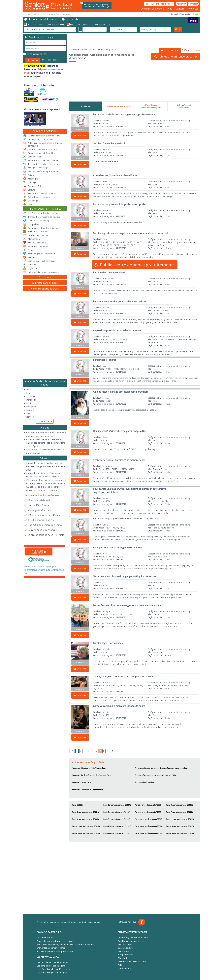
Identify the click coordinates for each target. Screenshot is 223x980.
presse (34, 535)
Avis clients (45, 277)
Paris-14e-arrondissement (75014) (149, 826)
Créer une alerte (170, 50)
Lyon (29, 393)
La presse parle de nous (45, 283)
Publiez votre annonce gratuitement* (135, 265)
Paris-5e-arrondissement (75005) (117, 812)
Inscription (182, 4)
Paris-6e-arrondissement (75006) (148, 812)
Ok (178, 29)
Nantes (30, 403)
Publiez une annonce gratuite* (159, 4)
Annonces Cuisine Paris (81, 782)
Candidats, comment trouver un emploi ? (56, 941)
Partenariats (124, 951)
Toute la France (45, 421)
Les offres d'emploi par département (54, 969)
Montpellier (32, 407)
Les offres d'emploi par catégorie (52, 973)
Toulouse (31, 396)
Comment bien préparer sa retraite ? (44, 439)
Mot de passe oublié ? (51, 60)
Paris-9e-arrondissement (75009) (117, 819)
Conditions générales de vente (132, 941)
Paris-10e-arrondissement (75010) (149, 819)
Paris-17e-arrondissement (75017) (117, 833)
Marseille (31, 410)
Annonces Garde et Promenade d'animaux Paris (91, 775)
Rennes (30, 417)
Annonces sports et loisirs (45, 289)
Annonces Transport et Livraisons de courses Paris (155, 775)
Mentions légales (126, 944)
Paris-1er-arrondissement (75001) (117, 805)
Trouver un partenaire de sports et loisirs (56, 951)
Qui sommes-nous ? (46, 938)
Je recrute (70, 19)
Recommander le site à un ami (132, 961)
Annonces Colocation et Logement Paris (88, 789)
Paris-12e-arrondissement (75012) (86, 826)
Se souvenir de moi (35, 54)
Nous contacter (125, 968)
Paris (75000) (77, 805)
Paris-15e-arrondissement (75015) (180, 826)
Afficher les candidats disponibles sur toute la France (89, 24)
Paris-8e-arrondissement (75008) (85, 819)
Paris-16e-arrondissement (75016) (86, 833)
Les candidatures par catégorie (51, 966)
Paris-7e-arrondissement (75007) (179, 812)
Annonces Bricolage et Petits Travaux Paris (89, 768)
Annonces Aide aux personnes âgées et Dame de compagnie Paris (162, 768)
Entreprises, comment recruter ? (52, 948)
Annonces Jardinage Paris (145, 782)
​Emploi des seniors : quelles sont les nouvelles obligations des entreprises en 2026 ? (46, 466)
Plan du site (123, 958)
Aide (170, 9)
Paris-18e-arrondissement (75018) (149, 833)
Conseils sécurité (126, 948)
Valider (33, 60)
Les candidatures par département (53, 962)
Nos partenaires (125, 955)
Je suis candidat (41, 19)
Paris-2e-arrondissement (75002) (148, 805)
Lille (28, 413)
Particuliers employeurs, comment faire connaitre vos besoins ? (66, 944)
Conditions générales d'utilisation (133, 938)
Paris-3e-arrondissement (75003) (179, 805)
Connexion (193, 4)
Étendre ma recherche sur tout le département (44, 24)
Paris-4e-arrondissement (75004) (85, 812)
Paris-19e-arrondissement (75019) (180, 833)
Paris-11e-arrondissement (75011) (180, 819)
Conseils (180, 9)
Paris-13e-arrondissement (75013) (117, 826)
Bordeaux (31, 400)
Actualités (193, 9)
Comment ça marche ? (153, 9)
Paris (29, 389)
